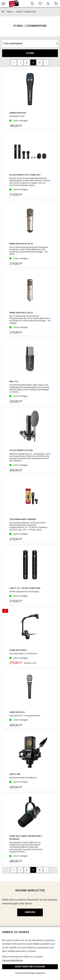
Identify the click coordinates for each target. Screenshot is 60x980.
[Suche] (32, 4)
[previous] (14, 62)
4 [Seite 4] (40, 63)
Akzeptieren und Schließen (30, 967)
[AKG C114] (30, 358)
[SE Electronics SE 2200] (30, 427)
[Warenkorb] (56, 4)
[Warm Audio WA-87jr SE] (30, 221)
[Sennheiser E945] (30, 90)
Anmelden (30, 912)
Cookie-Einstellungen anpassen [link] (30, 973)
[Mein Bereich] (48, 4)
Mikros (10, 12)
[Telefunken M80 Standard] (30, 496)
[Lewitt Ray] (30, 751)
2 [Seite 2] (27, 63)
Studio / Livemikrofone (26, 12)
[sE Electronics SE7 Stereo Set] (30, 152)
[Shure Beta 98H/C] (30, 627)
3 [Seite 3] (33, 63)
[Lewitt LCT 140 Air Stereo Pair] (30, 565)
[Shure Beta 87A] (30, 689)
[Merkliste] (40, 4)
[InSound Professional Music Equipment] (3, 12)
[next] (46, 62)
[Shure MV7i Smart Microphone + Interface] (30, 813)
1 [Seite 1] (20, 63)
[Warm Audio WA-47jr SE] (30, 289)
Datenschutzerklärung (12, 960)
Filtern (30, 53)
